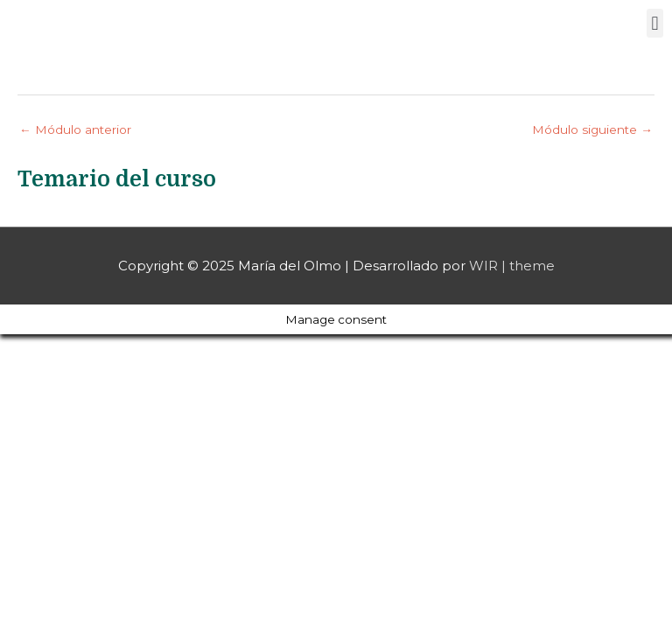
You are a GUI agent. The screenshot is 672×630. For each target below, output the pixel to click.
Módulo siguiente (592, 129)
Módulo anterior (75, 129)
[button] (655, 23)
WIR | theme (512, 266)
